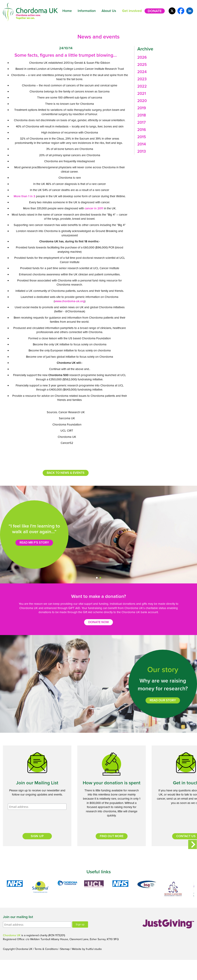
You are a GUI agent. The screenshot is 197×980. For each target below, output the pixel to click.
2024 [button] (142, 72)
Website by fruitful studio (87, 949)
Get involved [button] (132, 11)
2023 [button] (142, 79)
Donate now (98, 622)
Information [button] (87, 11)
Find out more (112, 836)
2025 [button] (142, 65)
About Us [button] (109, 11)
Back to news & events (66, 473)
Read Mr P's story (34, 543)
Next (193, 844)
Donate (155, 11)
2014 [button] (142, 144)
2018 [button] (142, 115)
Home (67, 11)
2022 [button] (142, 86)
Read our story (163, 700)
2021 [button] (142, 94)
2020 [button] (142, 101)
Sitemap (65, 949)
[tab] (164, 57)
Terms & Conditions (46, 949)
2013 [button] (142, 151)
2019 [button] (142, 108)
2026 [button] (142, 57)
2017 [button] (142, 123)
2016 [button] (142, 130)
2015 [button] (142, 137)
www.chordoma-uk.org (70, 301)
